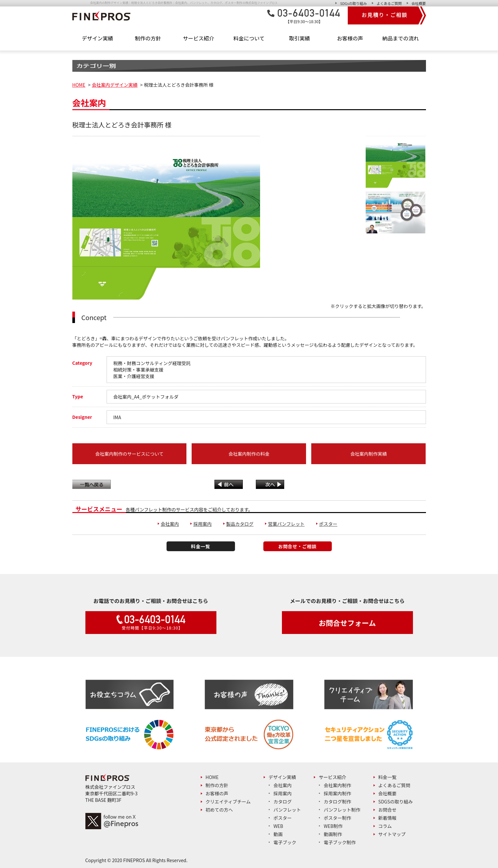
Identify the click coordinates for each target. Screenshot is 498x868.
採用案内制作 (337, 793)
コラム (385, 826)
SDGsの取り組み (354, 3)
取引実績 (300, 38)
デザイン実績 (282, 777)
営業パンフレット (286, 524)
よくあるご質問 (389, 3)
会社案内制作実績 (369, 454)
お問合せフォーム (347, 623)
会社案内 (170, 524)
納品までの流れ (401, 38)
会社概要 (419, 3)
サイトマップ (392, 834)
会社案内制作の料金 (249, 454)
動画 (278, 834)
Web (278, 826)
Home (212, 777)
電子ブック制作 (340, 842)
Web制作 (333, 826)
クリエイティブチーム (228, 802)
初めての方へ (219, 810)
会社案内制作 (337, 785)
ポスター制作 (337, 818)
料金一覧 (201, 546)
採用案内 (202, 524)
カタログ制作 (337, 802)
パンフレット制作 (342, 810)
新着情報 (388, 818)
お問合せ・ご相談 (298, 546)
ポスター (328, 524)
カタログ (283, 802)
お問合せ (388, 810)
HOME (79, 85)
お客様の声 (350, 38)
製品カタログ (240, 524)
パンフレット (287, 810)
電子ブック (285, 842)
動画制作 (333, 834)
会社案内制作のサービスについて (129, 454)
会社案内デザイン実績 (115, 85)
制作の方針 (148, 38)
